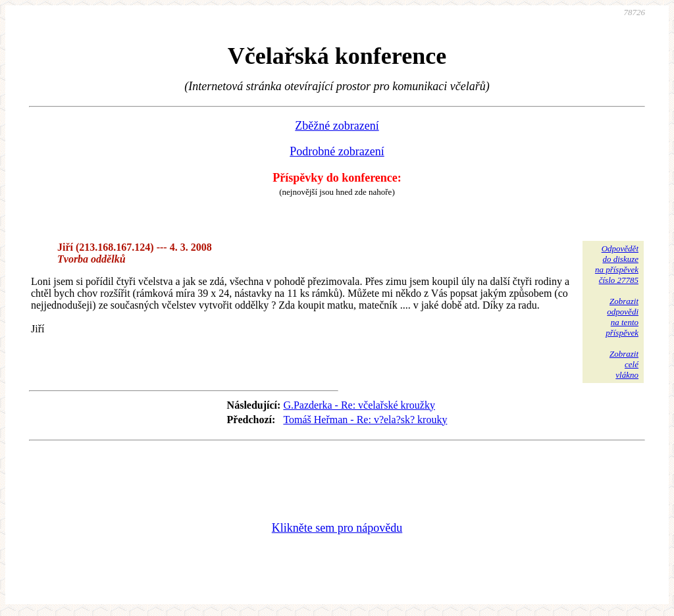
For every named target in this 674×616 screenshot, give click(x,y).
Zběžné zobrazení (337, 126)
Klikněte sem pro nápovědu (337, 528)
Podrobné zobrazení (337, 151)
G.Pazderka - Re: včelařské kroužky (359, 405)
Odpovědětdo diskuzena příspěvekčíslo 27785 (617, 264)
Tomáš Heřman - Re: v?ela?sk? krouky (365, 420)
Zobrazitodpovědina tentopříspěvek (622, 317)
